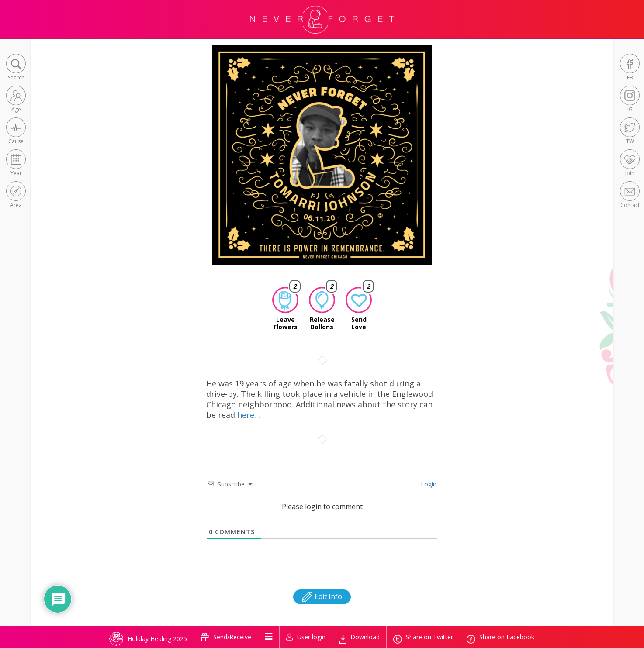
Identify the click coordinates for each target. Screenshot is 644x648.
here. (248, 415)
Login (428, 484)
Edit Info (322, 596)
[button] (16, 68)
